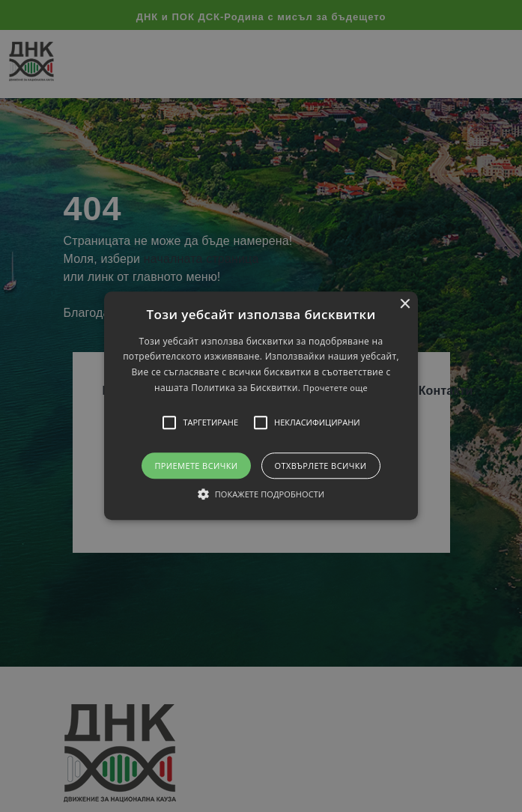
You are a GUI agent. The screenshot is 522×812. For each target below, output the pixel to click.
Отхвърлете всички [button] (321, 466)
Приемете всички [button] (196, 466)
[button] (261, 406)
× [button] (405, 304)
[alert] (261, 406)
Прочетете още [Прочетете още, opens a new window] (336, 388)
